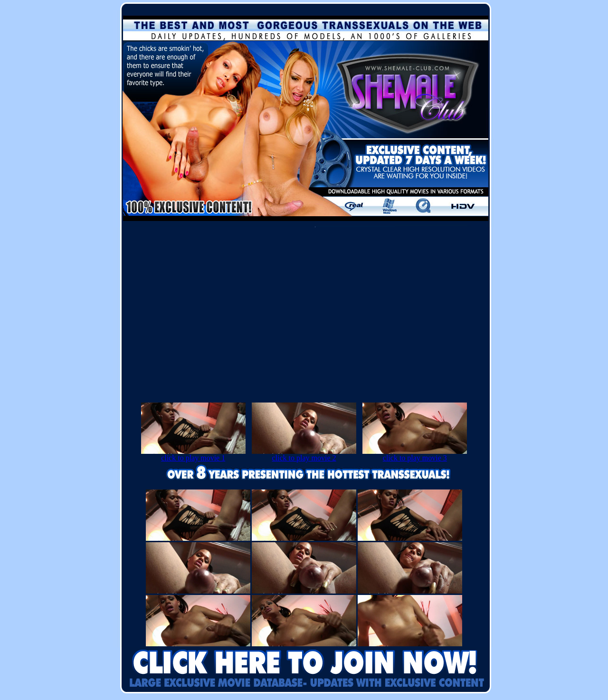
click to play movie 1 (193, 455)
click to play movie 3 (415, 455)
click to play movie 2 (304, 455)
